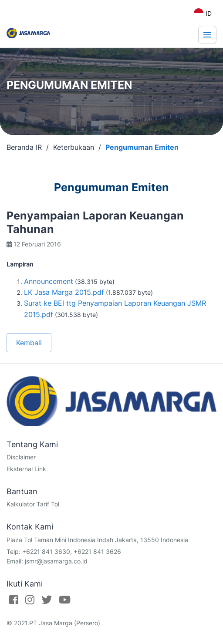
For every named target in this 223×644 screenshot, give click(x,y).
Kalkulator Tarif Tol (33, 504)
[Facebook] (14, 600)
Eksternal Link (26, 469)
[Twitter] (47, 600)
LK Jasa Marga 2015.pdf (64, 292)
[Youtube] (65, 600)
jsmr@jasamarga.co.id (56, 561)
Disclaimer (21, 457)
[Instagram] (30, 600)
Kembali (29, 343)
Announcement (49, 281)
